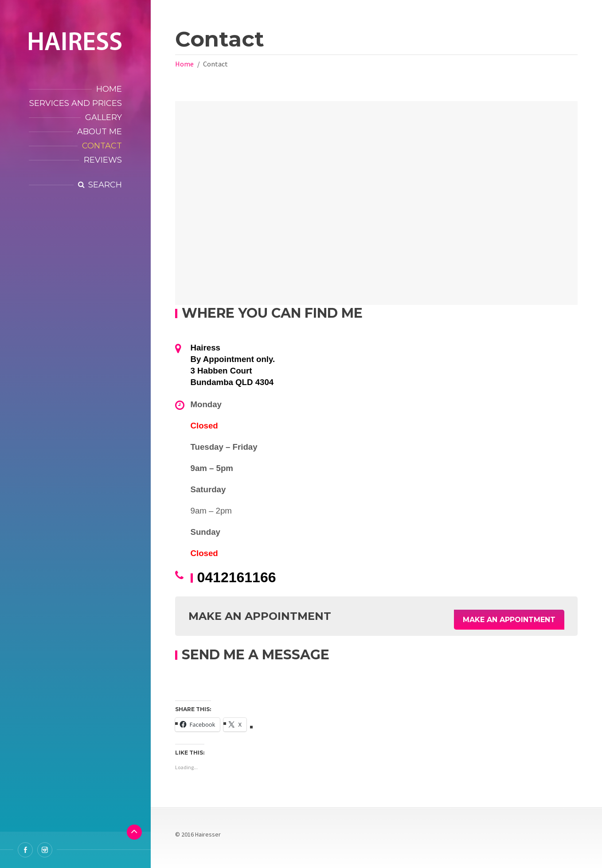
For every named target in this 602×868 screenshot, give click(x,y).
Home (109, 89)
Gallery (104, 117)
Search (105, 185)
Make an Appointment (509, 616)
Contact (102, 146)
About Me (100, 132)
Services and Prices (76, 103)
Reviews (103, 160)
